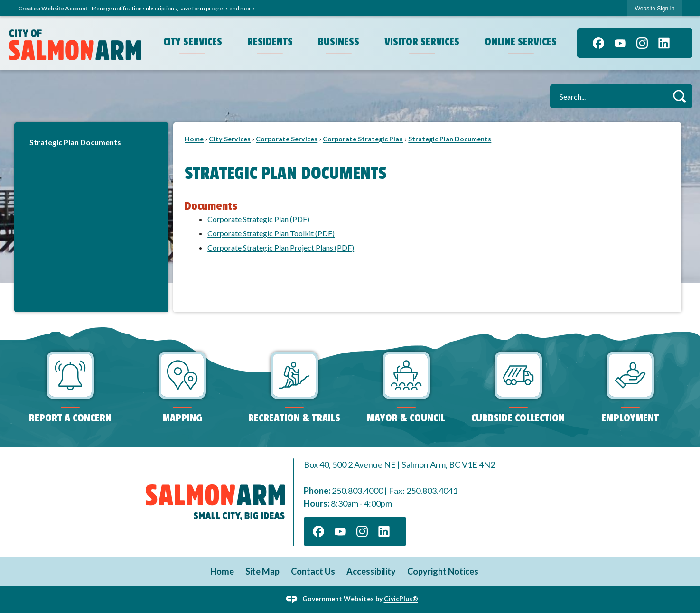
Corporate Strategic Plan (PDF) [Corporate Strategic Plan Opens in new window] (258, 219)
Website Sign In (655, 9)
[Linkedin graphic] (664, 43)
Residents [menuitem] (270, 42)
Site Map (262, 571)
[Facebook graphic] (598, 43)
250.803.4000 (357, 491)
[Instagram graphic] (642, 43)
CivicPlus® (401, 599)
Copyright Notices (443, 571)
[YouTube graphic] (620, 43)
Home (194, 139)
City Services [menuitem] (193, 42)
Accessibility (371, 571)
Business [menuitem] (339, 42)
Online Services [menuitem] (521, 42)
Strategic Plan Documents (75, 142)
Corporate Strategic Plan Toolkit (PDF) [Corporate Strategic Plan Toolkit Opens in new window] (271, 233)
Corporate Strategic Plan (363, 139)
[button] (679, 96)
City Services (230, 139)
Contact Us (313, 571)
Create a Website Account (53, 8)
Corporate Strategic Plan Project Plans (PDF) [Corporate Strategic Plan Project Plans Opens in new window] (281, 247)
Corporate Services (287, 139)
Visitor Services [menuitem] (422, 42)
